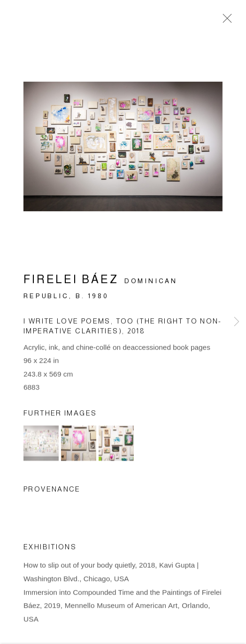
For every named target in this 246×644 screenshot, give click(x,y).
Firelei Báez (71, 281)
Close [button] (225, 21)
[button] (41, 445)
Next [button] (237, 322)
